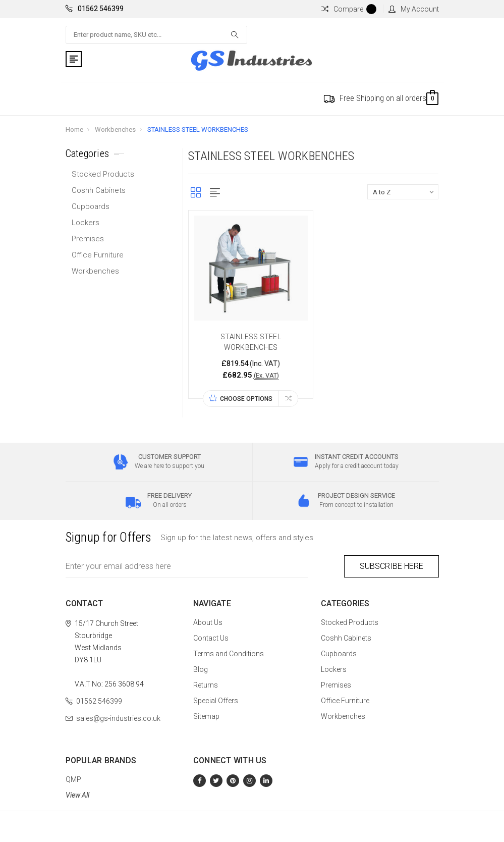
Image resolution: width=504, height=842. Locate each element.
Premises (88, 239)
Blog (201, 669)
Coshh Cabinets (99, 190)
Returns (206, 685)
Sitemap (206, 716)
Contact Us (211, 638)
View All (77, 795)
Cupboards (91, 206)
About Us (208, 622)
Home (74, 129)
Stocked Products (103, 174)
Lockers (86, 223)
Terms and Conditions (229, 654)
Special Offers (216, 701)
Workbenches (115, 129)
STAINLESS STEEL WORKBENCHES (198, 129)
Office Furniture (98, 255)
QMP (73, 779)
